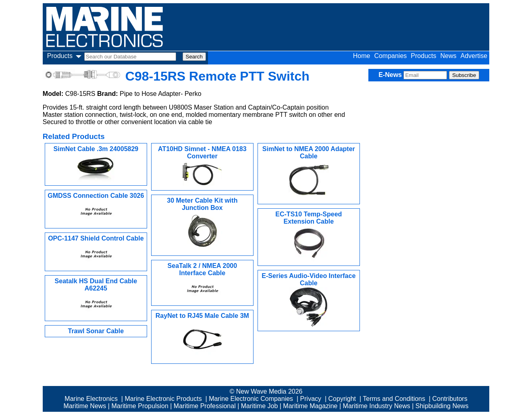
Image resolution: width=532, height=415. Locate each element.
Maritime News (85, 406)
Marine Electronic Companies (251, 399)
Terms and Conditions (394, 399)
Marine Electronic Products (163, 399)
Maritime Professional (205, 406)
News (448, 56)
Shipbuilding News (442, 406)
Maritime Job (260, 406)
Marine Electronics (91, 399)
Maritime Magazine (310, 406)
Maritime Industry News (377, 406)
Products (423, 56)
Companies (390, 56)
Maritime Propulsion (140, 406)
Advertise (474, 56)
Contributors (450, 399)
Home (362, 56)
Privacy (311, 399)
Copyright (342, 399)
